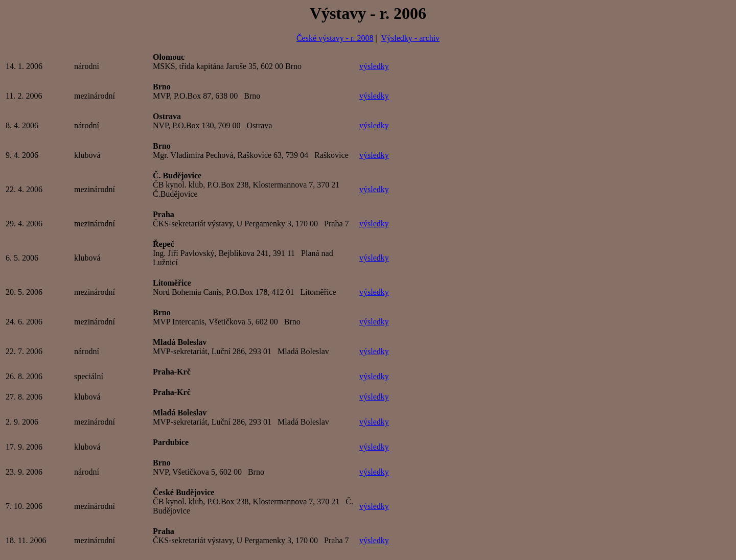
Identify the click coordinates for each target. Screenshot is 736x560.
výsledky (374, 66)
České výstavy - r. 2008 (335, 38)
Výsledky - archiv (410, 38)
